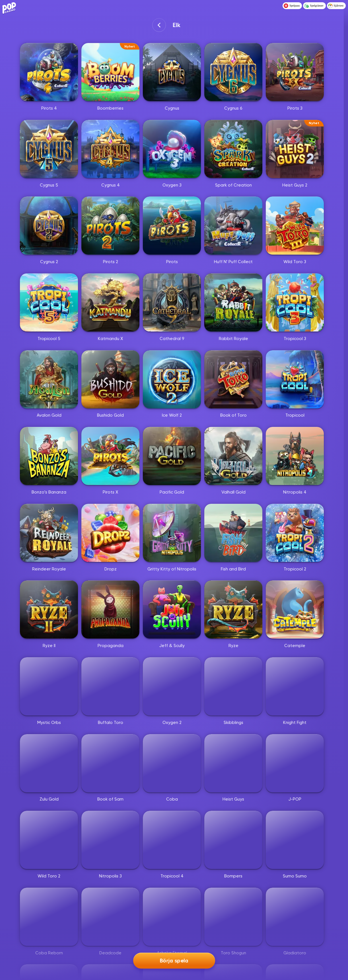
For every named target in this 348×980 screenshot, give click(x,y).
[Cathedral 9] (172, 302)
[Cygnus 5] (49, 149)
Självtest (336, 6)
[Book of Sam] (110, 763)
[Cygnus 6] (233, 72)
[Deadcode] (110, 917)
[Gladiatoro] (295, 917)
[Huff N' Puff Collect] (233, 226)
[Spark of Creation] (233, 149)
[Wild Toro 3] (295, 226)
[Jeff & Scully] (172, 609)
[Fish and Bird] (233, 533)
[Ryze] (233, 609)
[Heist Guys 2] (295, 149)
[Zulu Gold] (49, 763)
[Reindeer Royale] (49, 533)
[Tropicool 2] (295, 533)
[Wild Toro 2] (49, 840)
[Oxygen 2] (172, 686)
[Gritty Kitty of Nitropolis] (172, 533)
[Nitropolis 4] (295, 456)
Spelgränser (314, 6)
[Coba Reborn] (49, 917)
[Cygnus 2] (49, 226)
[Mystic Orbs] (49, 686)
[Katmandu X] (110, 302)
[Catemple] (295, 609)
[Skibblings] (233, 686)
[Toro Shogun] (233, 917)
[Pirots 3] (295, 72)
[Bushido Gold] (110, 379)
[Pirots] (172, 226)
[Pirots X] (110, 456)
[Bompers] (233, 840)
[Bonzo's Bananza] (49, 456)
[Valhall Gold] (233, 456)
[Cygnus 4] (110, 149)
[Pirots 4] (49, 72)
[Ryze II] (49, 609)
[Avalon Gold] (49, 379)
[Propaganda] (110, 609)
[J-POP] (295, 763)
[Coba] (172, 763)
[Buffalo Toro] (110, 686)
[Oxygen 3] (172, 149)
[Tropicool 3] (295, 302)
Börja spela (174, 961)
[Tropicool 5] (49, 302)
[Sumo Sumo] (295, 840)
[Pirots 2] (110, 226)
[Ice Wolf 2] (172, 379)
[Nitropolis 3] (110, 840)
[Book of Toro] (233, 379)
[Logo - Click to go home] (10, 8)
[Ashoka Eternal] (172, 917)
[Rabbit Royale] (233, 302)
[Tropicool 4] (172, 840)
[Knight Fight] (295, 686)
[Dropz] (110, 533)
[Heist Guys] (233, 763)
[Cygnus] (172, 72)
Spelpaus (292, 6)
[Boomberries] (110, 72)
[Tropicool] (295, 379)
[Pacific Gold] (172, 456)
